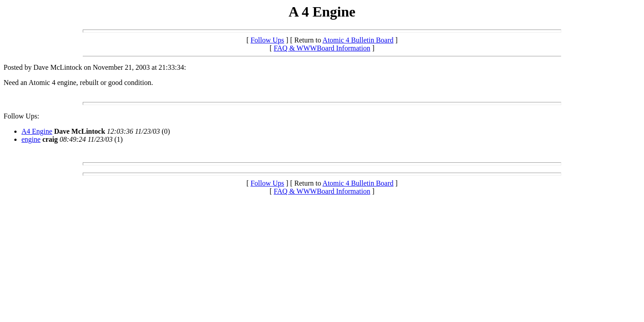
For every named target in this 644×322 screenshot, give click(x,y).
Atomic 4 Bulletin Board (358, 40)
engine (31, 139)
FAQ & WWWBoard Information (322, 48)
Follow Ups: (21, 116)
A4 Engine (37, 131)
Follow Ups (267, 40)
